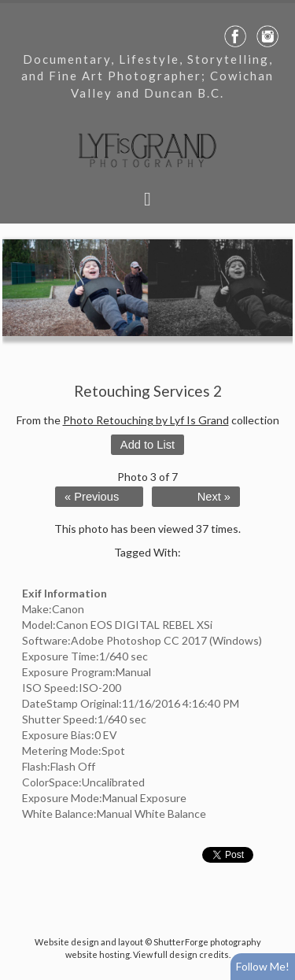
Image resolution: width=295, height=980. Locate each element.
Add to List (147, 445)
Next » (214, 497)
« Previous (92, 497)
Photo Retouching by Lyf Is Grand (146, 420)
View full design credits (181, 954)
